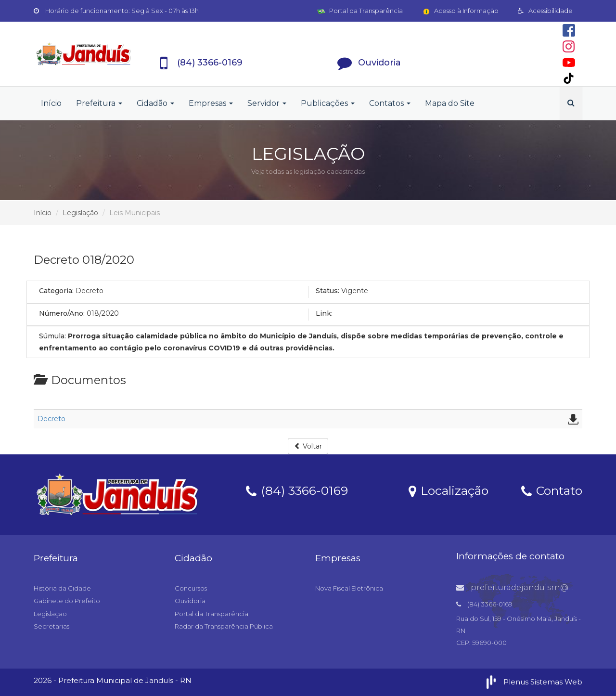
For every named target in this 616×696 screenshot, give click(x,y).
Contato (552, 490)
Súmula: (52, 336)
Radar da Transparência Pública (224, 626)
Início (51, 103)
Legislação (80, 213)
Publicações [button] (328, 103)
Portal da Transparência (360, 11)
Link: (324, 313)
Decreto (51, 419)
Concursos (191, 588)
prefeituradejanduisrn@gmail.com (534, 587)
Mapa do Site (450, 103)
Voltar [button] (308, 446)
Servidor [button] (267, 103)
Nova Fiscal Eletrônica (349, 588)
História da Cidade (62, 588)
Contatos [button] (390, 103)
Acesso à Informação (460, 11)
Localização (449, 490)
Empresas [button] (211, 103)
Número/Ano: (62, 313)
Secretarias (51, 626)
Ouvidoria (190, 601)
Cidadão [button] (155, 103)
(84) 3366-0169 (297, 490)
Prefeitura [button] (99, 103)
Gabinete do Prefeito (67, 601)
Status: (327, 291)
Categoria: (56, 291)
